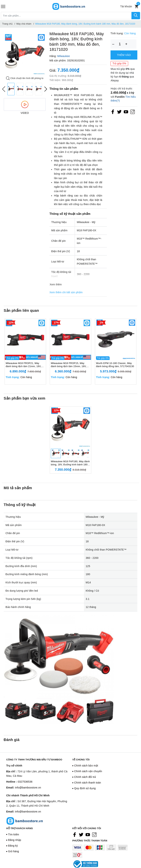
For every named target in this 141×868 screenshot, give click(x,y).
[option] (25, 54)
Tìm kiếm (14, 834)
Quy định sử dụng (85, 788)
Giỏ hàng (13, 851)
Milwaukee (64, 56)
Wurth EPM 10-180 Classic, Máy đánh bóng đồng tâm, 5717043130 (115, 365)
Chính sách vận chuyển (88, 771)
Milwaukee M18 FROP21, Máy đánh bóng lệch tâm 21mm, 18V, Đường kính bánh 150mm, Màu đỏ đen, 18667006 (25, 365)
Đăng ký (13, 846)
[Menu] (3, 7)
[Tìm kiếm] (136, 16)
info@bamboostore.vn (28, 788)
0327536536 (25, 782)
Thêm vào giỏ (124, 57)
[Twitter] (119, 112)
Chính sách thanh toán (88, 783)
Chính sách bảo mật (86, 766)
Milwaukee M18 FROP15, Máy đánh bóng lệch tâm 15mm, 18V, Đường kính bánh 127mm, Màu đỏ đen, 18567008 (70, 365)
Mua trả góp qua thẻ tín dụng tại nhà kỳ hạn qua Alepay (123, 75)
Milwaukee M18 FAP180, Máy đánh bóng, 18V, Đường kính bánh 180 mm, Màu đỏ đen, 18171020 (70, 463)
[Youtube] (126, 112)
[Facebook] (113, 112)
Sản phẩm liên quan (21, 310)
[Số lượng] (120, 44)
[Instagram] (133, 112)
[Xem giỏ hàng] (137, 7)
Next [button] (46, 89)
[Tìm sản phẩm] (66, 16)
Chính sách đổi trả (85, 777)
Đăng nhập (15, 840)
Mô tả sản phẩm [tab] (18, 488)
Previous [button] (4, 89)
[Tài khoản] (126, 6)
